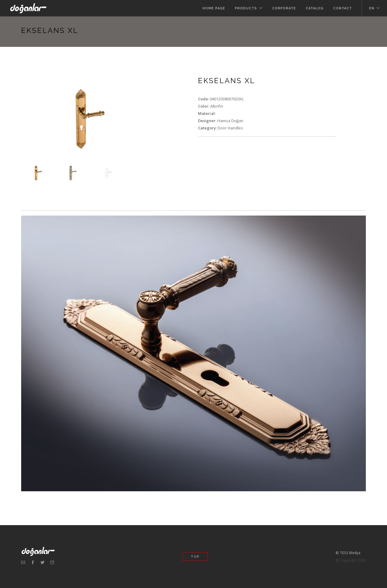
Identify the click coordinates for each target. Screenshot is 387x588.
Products (246, 8)
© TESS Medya (348, 553)
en (372, 8)
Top (195, 557)
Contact (343, 8)
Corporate (284, 8)
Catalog (315, 8)
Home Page (214, 8)
